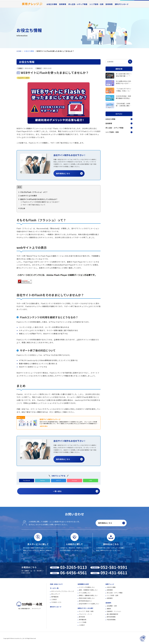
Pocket (74, 480)
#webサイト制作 (23, 78)
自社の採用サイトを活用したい (89, 604)
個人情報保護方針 (24, 609)
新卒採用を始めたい (85, 601)
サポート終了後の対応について (33, 205)
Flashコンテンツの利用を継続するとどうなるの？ (40, 202)
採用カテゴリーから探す (86, 608)
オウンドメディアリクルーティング (63, 591)
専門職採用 (55, 597)
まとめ (22, 208)
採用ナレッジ (110, 584)
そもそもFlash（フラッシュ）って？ (33, 192)
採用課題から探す (83, 584)
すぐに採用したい (85, 593)
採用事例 (109, 14)
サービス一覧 (54, 588)
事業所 (109, 609)
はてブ (59, 480)
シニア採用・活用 (96, 14)
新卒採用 (82, 617)
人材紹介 (54, 599)
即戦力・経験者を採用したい (88, 595)
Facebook (27, 480)
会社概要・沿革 (112, 606)
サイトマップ (36, 609)
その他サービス (56, 602)
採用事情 (63, 14)
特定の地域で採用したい (87, 598)
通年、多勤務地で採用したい (88, 590)
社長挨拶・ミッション (114, 611)
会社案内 (108, 603)
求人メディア (56, 594)
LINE (90, 480)
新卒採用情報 (111, 617)
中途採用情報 (111, 620)
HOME (19, 51)
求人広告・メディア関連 (78, 14)
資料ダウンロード (122, 14)
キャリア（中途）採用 (86, 611)
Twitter (43, 480)
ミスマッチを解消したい (87, 587)
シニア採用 (83, 622)
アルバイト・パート (85, 614)
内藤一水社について (53, 5)
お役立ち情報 (52, 14)
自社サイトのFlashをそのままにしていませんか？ (38, 199)
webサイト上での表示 (28, 196)
